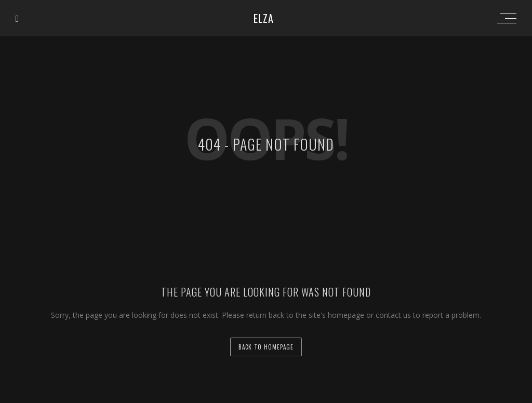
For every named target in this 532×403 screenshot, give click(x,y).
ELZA (264, 18)
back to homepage (266, 347)
